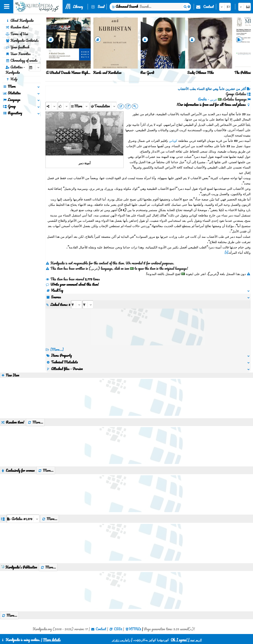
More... (35, 422)
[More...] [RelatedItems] (57, 349)
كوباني (173, 141)
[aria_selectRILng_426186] (88, 304)
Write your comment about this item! (72, 284)
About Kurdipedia (20, 20)
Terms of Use (17, 34)
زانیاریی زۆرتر (121, 640)
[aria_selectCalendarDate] (35, 67)
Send (101, 7)
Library (78, 7)
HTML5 (135, 629)
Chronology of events (22, 60)
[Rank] (63, 106)
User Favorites (18, 54)
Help (11, 79)
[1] (226, 252)
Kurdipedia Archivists (22, 40)
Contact (209, 7)
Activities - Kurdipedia (15, 70)
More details (52, 640)
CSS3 (118, 629)
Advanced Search (127, 6)
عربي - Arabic (208, 99)
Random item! (17, 27)
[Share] (51, 106)
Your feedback (17, 47)
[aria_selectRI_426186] (76, 304)
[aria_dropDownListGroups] (23, 519)
